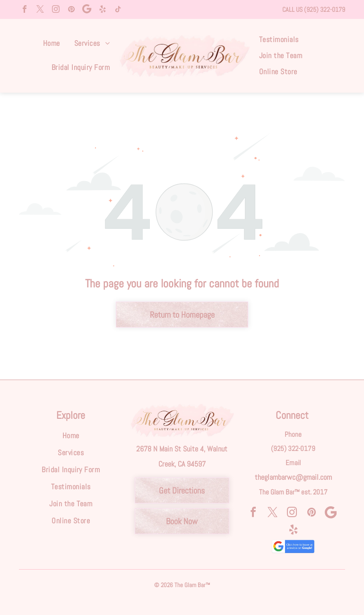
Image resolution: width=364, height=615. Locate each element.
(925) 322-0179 (325, 9)
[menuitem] (52, 43)
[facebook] (25, 10)
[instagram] (56, 10)
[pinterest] (71, 10)
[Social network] (87, 10)
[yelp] (103, 10)
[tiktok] (118, 10)
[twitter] (40, 10)
